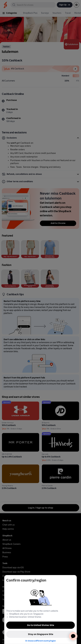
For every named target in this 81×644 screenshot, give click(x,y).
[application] (73, 636)
